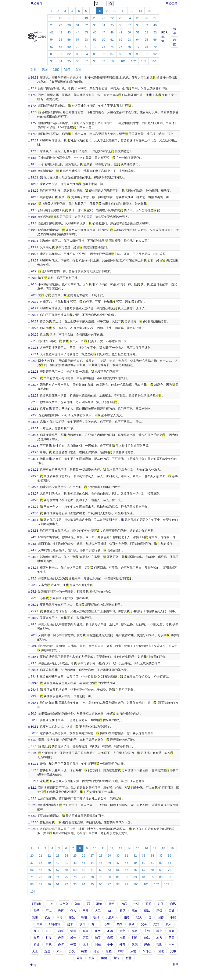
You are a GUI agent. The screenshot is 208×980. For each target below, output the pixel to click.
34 (103, 25)
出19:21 (33, 241)
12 (132, 11)
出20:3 (32, 278)
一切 (136, 904)
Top (34, 965)
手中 (110, 944)
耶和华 (36, 904)
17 (69, 18)
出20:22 (33, 308)
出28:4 (32, 646)
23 (121, 18)
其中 (173, 951)
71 (86, 47)
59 (95, 40)
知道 (78, 904)
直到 (147, 931)
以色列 (64, 904)
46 (95, 32)
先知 (156, 924)
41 (52, 32)
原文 (122, 931)
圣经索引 (36, 4)
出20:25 (33, 328)
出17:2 (32, 88)
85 (95, 54)
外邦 (122, 944)
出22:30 (33, 402)
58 (86, 40)
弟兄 (72, 917)
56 (69, 40)
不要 (86, 911)
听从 (49, 944)
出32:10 (33, 822)
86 (103, 54)
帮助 (159, 944)
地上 (159, 931)
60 (103, 40)
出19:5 (32, 210)
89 (129, 54)
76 (129, 47)
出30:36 (33, 733)
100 (113, 61)
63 (129, 40)
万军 (86, 938)
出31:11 (33, 764)
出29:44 (33, 690)
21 (103, 18)
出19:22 (33, 247)
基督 (159, 911)
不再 (110, 931)
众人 (168, 924)
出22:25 (33, 378)
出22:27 (33, 385)
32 (86, 25)
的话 (124, 904)
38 (138, 25)
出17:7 (32, 123)
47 (103, 32)
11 (123, 11)
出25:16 (33, 598)
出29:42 (33, 676)
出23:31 (33, 520)
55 (61, 40)
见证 (96, 951)
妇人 (60, 951)
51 (138, 32)
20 (95, 18)
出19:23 (33, 254)
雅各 (135, 931)
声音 (61, 938)
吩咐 (84, 917)
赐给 (127, 917)
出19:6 (32, 217)
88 (121, 54)
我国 (175, 42)
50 (129, 32)
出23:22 (33, 470)
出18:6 (32, 171)
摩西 (119, 924)
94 (61, 61)
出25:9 (32, 592)
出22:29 (33, 395)
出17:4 (32, 106)
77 (138, 47)
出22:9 (32, 361)
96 (78, 61)
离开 (172, 931)
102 (133, 61)
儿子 (36, 911)
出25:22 (33, 611)
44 (78, 32)
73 (103, 47)
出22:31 (33, 409)
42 (61, 32)
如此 (110, 911)
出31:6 (32, 753)
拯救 (109, 951)
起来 (70, 924)
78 (146, 47)
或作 (73, 938)
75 (121, 47)
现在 (135, 911)
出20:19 (33, 302)
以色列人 (112, 917)
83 (78, 54)
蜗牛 (175, 31)
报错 (176, 964)
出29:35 (33, 670)
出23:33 (33, 531)
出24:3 (32, 544)
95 (69, 61)
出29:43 (33, 683)
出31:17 (33, 781)
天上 (35, 951)
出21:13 (33, 348)
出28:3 (32, 635)
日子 (49, 931)
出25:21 (33, 605)
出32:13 (33, 829)
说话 (86, 944)
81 (61, 54)
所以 (147, 911)
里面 (104, 958)
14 (149, 11)
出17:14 (33, 140)
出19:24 (33, 260)
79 (155, 47)
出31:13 (33, 770)
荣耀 (73, 931)
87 (112, 54)
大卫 (98, 911)
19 (86, 18)
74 (112, 47)
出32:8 (32, 805)
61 (112, 40)
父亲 (144, 924)
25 (138, 18)
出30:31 (33, 727)
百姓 (172, 911)
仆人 (73, 911)
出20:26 (33, 334)
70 (78, 47)
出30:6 (32, 713)
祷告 (84, 951)
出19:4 (32, 204)
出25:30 (33, 618)
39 (146, 25)
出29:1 (32, 663)
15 (52, 18)
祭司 (36, 938)
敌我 (33, 69)
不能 (173, 917)
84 (86, 54)
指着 (122, 938)
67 (52, 47)
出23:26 (33, 487)
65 (146, 40)
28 (52, 25)
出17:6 (32, 112)
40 (155, 25)
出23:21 (33, 459)
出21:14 (33, 354)
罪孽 (121, 951)
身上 (95, 924)
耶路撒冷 (55, 924)
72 (95, 47)
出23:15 (33, 435)
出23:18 (33, 446)
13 (140, 11)
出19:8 (32, 223)
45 (86, 32)
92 (155, 54)
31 (78, 25)
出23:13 (33, 422)
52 (146, 32)
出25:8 (32, 585)
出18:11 (33, 177)
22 (112, 18)
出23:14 (33, 428)
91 (146, 54)
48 (112, 32)
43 (69, 32)
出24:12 (33, 557)
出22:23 (33, 372)
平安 (73, 944)
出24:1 (32, 537)
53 (155, 32)
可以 (49, 911)
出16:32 (33, 77)
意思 (47, 951)
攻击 (82, 924)
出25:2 (32, 578)
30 (69, 25)
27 (155, 18)
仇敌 (98, 931)
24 (129, 18)
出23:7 (32, 415)
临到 (132, 924)
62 (121, 40)
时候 (161, 904)
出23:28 (33, 500)
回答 (161, 917)
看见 (122, 911)
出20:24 (33, 321)
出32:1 (32, 788)
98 (95, 61)
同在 (98, 944)
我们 (67, 69)
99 (103, 61)
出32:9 (32, 816)
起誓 (61, 931)
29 (61, 25)
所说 (36, 944)
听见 (96, 917)
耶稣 (99, 904)
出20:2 (32, 271)
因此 (161, 951)
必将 (61, 944)
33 (95, 25)
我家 (56, 69)
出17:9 (32, 134)
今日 (36, 931)
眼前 (92, 958)
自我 (78, 69)
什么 (112, 904)
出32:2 (32, 798)
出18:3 (32, 158)
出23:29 (33, 507)
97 (86, 61)
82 (69, 54)
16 (61, 18)
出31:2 (32, 740)
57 (78, 40)
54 (52, 40)
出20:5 (32, 284)
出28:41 (33, 657)
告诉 (61, 911)
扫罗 (98, 938)
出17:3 (32, 95)
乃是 (172, 938)
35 (112, 25)
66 (155, 40)
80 (52, 54)
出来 (35, 917)
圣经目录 (172, 4)
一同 (172, 944)
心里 (107, 924)
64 (138, 40)
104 (154, 61)
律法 (147, 938)
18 (78, 18)
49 (121, 32)
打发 (49, 938)
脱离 (86, 931)
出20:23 (33, 315)
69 (69, 47)
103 (144, 61)
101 (123, 61)
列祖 (135, 938)
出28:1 (32, 624)
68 (61, 47)
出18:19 (33, 197)
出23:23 (33, 476)
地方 (159, 938)
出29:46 (33, 703)
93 (52, 61)
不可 (60, 917)
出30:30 (33, 720)
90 (138, 54)
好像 (147, 944)
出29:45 (33, 696)
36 (121, 25)
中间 (40, 924)
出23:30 (33, 513)
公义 (72, 951)
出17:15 (33, 151)
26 (146, 18)
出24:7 (32, 550)
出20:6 (32, 295)
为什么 (147, 951)
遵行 (116, 958)
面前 (148, 904)
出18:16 (33, 191)
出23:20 (33, 452)
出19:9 (32, 230)
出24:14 (33, 568)
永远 (110, 938)
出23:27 (33, 493)
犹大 (139, 917)
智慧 (129, 958)
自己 (173, 904)
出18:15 (33, 184)
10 (115, 11)
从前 (133, 951)
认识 (135, 944)
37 (129, 25)
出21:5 (32, 341)
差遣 (79, 958)
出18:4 (32, 164)
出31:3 (32, 746)
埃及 (47, 917)
